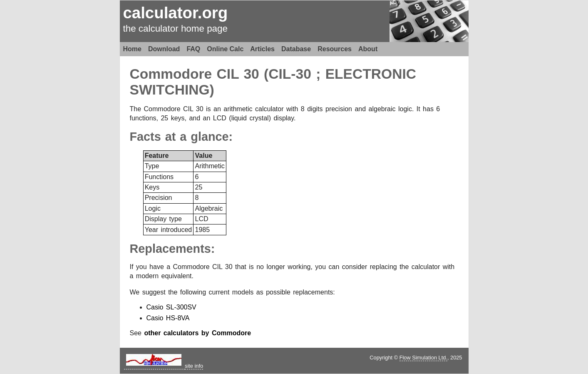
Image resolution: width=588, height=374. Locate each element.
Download (164, 49)
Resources (335, 49)
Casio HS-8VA (168, 318)
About (368, 49)
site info (194, 366)
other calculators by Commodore (197, 333)
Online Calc (225, 49)
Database (296, 49)
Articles (262, 49)
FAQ (193, 49)
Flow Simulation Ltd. (423, 358)
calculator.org (176, 13)
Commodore (171, 74)
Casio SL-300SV (171, 307)
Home (132, 49)
